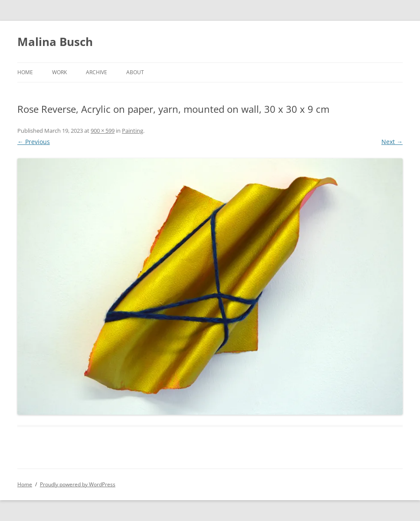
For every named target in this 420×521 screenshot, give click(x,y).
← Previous (34, 142)
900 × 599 (103, 131)
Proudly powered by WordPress (78, 484)
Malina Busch (55, 42)
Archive (97, 72)
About (135, 72)
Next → (392, 142)
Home (25, 72)
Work (59, 72)
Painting (133, 131)
